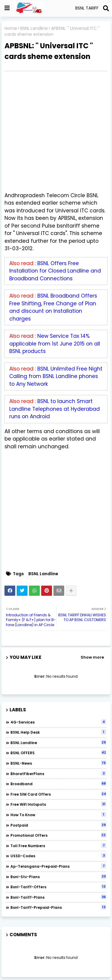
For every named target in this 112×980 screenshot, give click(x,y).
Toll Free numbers (58, 846)
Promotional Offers (58, 835)
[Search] (106, 8)
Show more (92, 657)
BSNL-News (58, 763)
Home (11, 28)
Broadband (58, 784)
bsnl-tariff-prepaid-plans (58, 907)
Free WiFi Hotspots (58, 804)
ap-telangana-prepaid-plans (58, 866)
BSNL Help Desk (58, 732)
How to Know (58, 815)
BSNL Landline (34, 28)
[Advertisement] (56, 132)
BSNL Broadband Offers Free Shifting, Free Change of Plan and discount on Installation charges (53, 307)
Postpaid (58, 825)
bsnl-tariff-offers (58, 887)
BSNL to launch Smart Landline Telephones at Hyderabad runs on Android (55, 409)
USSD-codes (58, 856)
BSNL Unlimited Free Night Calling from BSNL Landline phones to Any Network (56, 376)
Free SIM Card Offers (58, 794)
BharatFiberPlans (58, 774)
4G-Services (58, 722)
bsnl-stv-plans (58, 877)
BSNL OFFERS (58, 753)
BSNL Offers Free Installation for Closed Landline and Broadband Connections (55, 271)
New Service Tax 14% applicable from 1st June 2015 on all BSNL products (55, 344)
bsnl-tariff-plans (58, 897)
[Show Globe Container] (7, 8)
